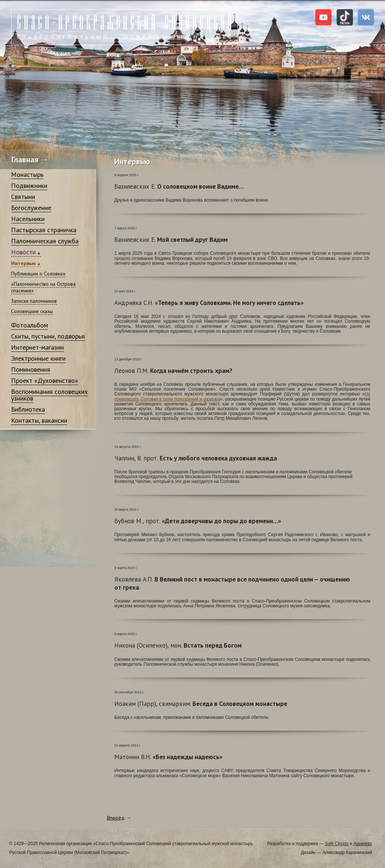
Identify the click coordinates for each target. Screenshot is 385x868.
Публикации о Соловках (38, 274)
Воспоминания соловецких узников (49, 395)
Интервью (23, 263)
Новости (23, 252)
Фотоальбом (30, 325)
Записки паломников (34, 301)
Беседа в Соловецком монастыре (201, 704)
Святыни (23, 197)
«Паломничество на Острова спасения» (43, 287)
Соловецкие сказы (32, 311)
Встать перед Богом (178, 645)
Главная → (30, 159)
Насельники (28, 219)
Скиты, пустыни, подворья (48, 336)
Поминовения (31, 369)
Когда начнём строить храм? (173, 371)
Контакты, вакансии (39, 420)
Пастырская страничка (44, 230)
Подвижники (29, 186)
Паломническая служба (45, 241)
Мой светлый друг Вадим (171, 240)
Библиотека (28, 409)
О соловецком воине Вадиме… (179, 186)
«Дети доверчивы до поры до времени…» (198, 521)
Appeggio (363, 844)
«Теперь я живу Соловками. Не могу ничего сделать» (209, 303)
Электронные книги (38, 358)
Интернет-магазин (37, 347)
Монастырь (27, 174)
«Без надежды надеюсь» (168, 757)
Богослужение (31, 208)
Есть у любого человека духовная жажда (196, 458)
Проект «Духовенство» (45, 380)
